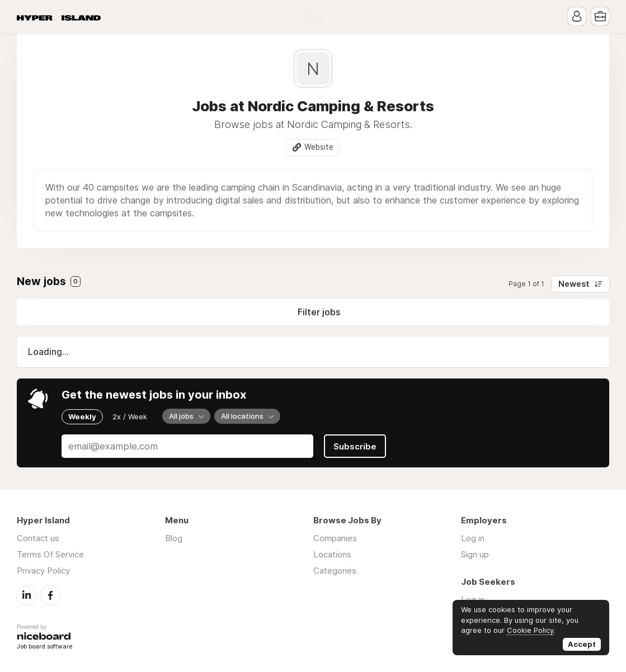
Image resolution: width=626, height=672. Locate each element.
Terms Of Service (50, 554)
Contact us (38, 538)
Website (319, 147)
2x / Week (130, 417)
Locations (332, 554)
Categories (335, 571)
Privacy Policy (43, 571)
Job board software (44, 647)
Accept (582, 644)
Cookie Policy (530, 630)
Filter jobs (319, 312)
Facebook (50, 595)
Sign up (475, 554)
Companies (335, 538)
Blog (313, 16)
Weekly (82, 417)
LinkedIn (26, 595)
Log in (473, 538)
